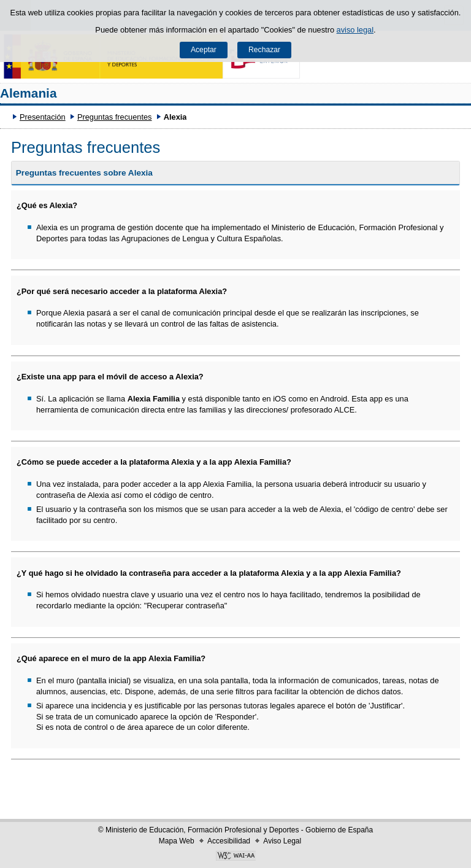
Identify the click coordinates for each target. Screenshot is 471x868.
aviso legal (355, 30)
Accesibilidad (229, 841)
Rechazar (264, 50)
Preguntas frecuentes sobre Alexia (84, 173)
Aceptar (204, 50)
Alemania (28, 93)
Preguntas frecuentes (115, 117)
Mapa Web (177, 841)
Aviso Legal (282, 841)
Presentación (43, 117)
